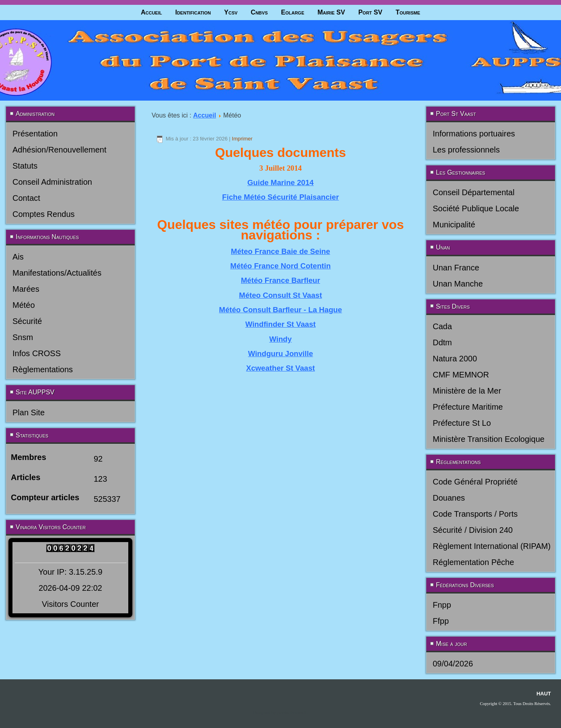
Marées (26, 289)
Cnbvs (259, 12)
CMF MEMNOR (461, 375)
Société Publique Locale (476, 208)
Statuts (25, 166)
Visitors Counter (70, 604)
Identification (193, 12)
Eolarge (293, 12)
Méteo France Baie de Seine (280, 251)
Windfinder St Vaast (280, 324)
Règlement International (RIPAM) (492, 546)
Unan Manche (458, 284)
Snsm (23, 337)
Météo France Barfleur (280, 280)
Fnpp (442, 605)
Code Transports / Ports (475, 514)
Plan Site (29, 412)
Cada (442, 326)
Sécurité (27, 321)
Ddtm (442, 342)
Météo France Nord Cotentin (281, 266)
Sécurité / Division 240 (473, 530)
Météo (24, 305)
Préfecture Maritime (468, 407)
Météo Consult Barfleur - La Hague (281, 310)
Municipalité (454, 225)
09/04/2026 (453, 664)
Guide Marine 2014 (280, 183)
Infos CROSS (37, 353)
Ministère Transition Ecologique (489, 439)
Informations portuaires (474, 134)
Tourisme (408, 12)
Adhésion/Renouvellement (60, 150)
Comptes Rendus (44, 214)
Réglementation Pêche (473, 562)
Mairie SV (331, 12)
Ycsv (231, 12)
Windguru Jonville (281, 354)
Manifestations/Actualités (57, 273)
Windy (281, 339)
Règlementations (43, 369)
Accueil (151, 12)
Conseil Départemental (474, 192)
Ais (18, 257)
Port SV (370, 12)
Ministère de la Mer (467, 391)
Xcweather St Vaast (280, 368)
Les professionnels (466, 150)
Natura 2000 (455, 359)
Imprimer (242, 139)
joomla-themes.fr (292, 713)
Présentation (35, 134)
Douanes (449, 498)
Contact (26, 198)
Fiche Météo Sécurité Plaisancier (280, 197)
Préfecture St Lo (462, 423)
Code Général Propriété (475, 482)
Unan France (456, 268)
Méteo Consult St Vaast (280, 295)
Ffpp (441, 621)
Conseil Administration (52, 182)
